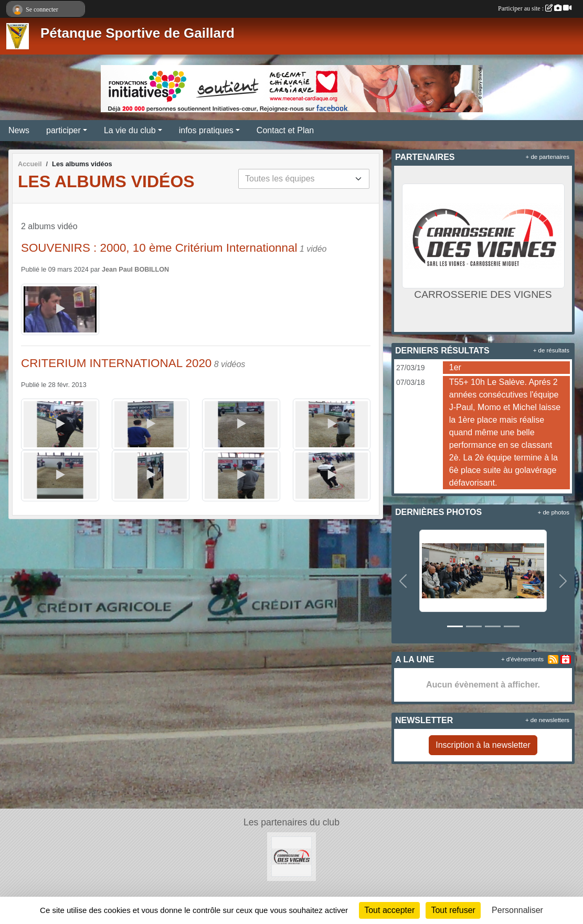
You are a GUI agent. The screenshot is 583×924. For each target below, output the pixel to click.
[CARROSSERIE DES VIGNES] (291, 856)
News (19, 130)
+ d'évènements (522, 659)
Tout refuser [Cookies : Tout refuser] (453, 910)
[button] (403, 581)
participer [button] (63, 130)
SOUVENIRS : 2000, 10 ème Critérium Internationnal (159, 248)
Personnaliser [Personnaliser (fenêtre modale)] (517, 910)
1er (455, 367)
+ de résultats (551, 350)
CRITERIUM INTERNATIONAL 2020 (116, 363)
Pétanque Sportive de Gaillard (137, 33)
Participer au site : (535, 8)
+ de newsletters (547, 720)
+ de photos (554, 512)
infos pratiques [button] (206, 130)
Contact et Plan (285, 130)
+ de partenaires (548, 157)
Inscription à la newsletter (483, 745)
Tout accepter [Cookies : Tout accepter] (389, 910)
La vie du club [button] (130, 130)
